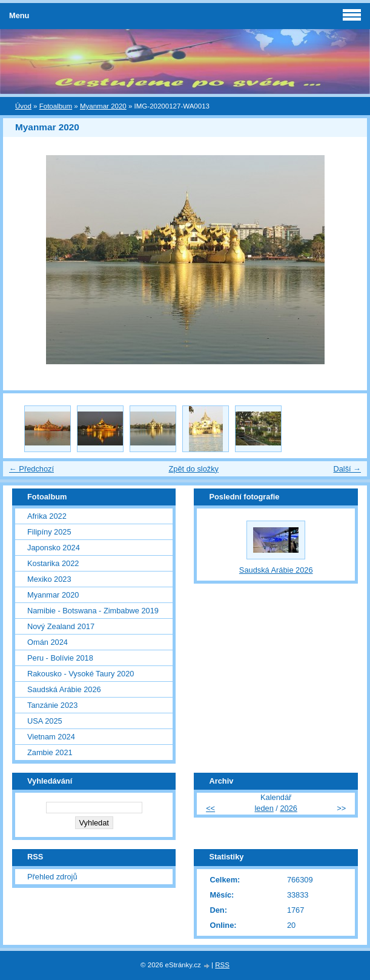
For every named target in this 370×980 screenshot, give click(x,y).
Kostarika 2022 (53, 563)
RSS (222, 965)
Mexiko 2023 (49, 579)
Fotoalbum (56, 106)
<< (210, 808)
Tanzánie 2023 (52, 705)
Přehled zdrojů (52, 877)
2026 (288, 808)
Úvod (23, 106)
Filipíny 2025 (49, 532)
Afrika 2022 (47, 516)
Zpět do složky (193, 469)
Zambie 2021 (50, 752)
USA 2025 (45, 721)
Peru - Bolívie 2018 (60, 658)
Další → (347, 469)
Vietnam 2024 (51, 737)
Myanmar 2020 (103, 106)
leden (264, 808)
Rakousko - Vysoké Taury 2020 (81, 674)
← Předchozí (31, 469)
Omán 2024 (48, 642)
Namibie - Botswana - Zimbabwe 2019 (93, 611)
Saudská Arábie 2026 (64, 689)
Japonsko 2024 (54, 548)
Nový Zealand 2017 (61, 626)
